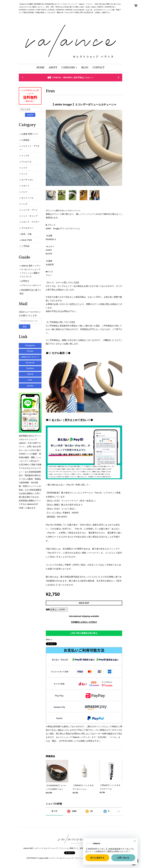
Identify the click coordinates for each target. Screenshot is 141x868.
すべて (54, 811)
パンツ (24, 192)
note (30, 380)
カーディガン (27, 180)
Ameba (30, 386)
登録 (25, 327)
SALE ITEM (27, 240)
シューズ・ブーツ (29, 210)
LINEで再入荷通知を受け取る (84, 633)
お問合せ (25, 281)
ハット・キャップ (29, 216)
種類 (48, 610)
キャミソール (27, 198)
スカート (25, 186)
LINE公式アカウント (30, 357)
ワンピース (26, 162)
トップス (25, 156)
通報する (49, 640)
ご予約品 (25, 246)
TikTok (30, 374)
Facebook (30, 363)
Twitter (30, 351)
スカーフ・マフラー (30, 222)
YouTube (30, 369)
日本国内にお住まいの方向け (84, 622)
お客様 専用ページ (30, 134)
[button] (69, 68)
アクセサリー (27, 228)
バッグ (24, 204)
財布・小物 (26, 234)
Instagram (30, 345)
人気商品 (25, 140)
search (30, 115)
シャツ (24, 168)
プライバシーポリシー (31, 285)
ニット (24, 174)
